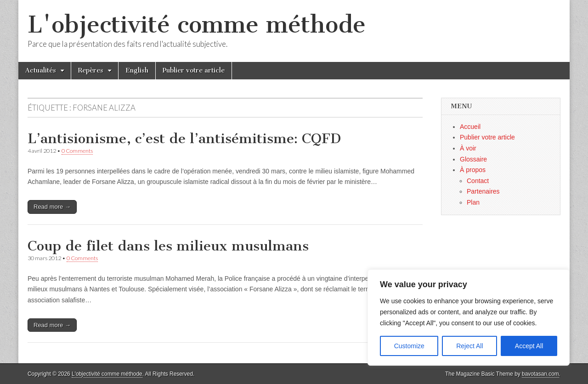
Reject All (469, 346)
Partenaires (483, 191)
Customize (409, 346)
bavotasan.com (540, 374)
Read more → (52, 207)
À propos (473, 170)
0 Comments (77, 151)
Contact (478, 181)
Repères (91, 70)
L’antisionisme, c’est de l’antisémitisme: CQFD (184, 139)
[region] (469, 317)
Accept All (529, 346)
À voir (468, 148)
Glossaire (473, 159)
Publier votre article (194, 70)
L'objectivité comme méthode (197, 25)
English (137, 70)
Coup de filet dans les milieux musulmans (168, 246)
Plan (473, 202)
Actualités (41, 70)
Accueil (470, 127)
